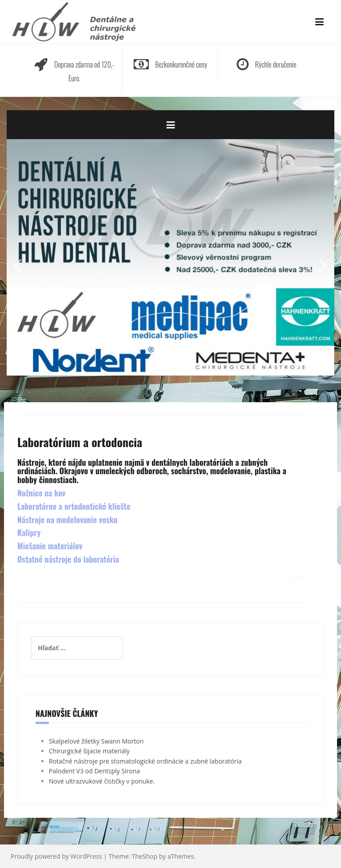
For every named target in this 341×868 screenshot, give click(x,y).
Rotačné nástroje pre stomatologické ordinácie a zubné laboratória (145, 761)
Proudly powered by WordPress (56, 856)
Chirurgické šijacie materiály (89, 751)
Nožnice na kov (41, 493)
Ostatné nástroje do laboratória (68, 559)
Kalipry (29, 532)
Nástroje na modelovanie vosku (67, 520)
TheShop (145, 856)
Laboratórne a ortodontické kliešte (74, 506)
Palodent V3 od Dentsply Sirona (94, 771)
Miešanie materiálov (50, 546)
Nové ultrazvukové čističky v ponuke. (102, 781)
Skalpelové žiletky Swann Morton (96, 741)
